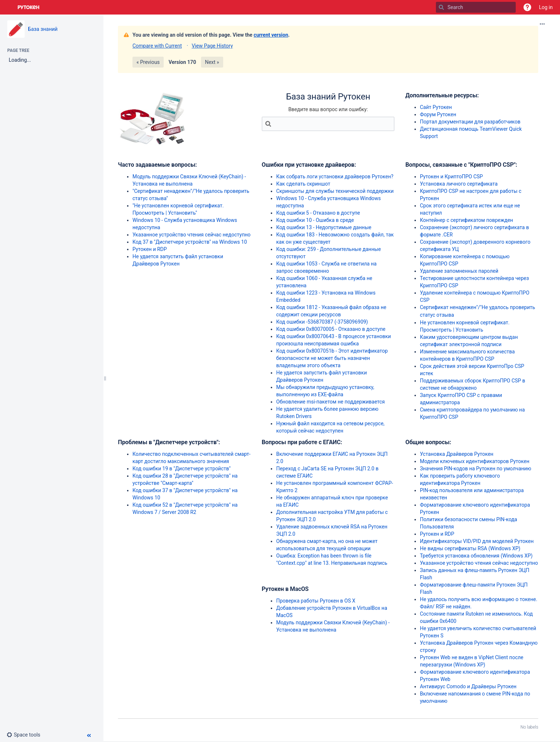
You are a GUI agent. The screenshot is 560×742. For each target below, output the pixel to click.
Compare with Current (157, 46)
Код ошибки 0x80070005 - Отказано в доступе (331, 329)
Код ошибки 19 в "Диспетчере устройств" (181, 469)
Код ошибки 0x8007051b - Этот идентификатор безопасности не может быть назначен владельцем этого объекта (332, 358)
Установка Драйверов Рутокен (457, 454)
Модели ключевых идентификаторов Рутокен (475, 461)
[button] (527, 7)
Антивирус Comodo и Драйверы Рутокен (468, 686)
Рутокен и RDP (150, 249)
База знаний (43, 29)
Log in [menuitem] (546, 7)
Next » (212, 62)
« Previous (148, 62)
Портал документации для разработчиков (470, 122)
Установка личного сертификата (459, 184)
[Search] (441, 7)
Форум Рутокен (438, 114)
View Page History (212, 46)
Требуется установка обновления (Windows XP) (476, 556)
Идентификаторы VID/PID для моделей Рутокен (477, 541)
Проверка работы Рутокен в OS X (316, 601)
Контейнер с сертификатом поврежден (467, 220)
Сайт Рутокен (436, 107)
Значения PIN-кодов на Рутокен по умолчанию (476, 469)
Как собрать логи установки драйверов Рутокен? (335, 177)
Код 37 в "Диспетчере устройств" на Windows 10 (190, 242)
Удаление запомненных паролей (459, 271)
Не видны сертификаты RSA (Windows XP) (470, 548)
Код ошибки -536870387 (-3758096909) (322, 322)
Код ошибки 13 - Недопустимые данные (324, 227)
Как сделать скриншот (303, 184)
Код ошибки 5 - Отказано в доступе (318, 213)
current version (271, 35)
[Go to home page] (29, 7)
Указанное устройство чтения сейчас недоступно (191, 235)
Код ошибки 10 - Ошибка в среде (315, 220)
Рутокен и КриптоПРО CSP (451, 177)
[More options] (542, 24)
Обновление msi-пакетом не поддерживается (330, 402)
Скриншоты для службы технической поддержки (335, 191)
